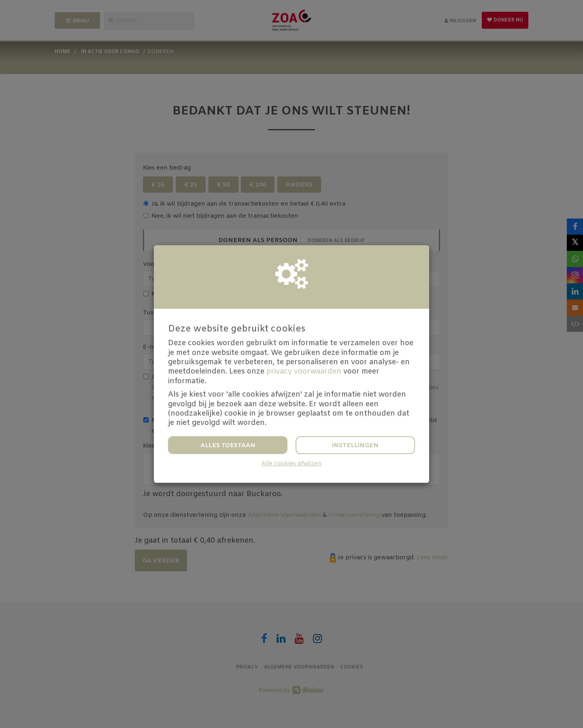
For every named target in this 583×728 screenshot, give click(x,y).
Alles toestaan (228, 446)
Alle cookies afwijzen (291, 464)
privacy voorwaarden (304, 371)
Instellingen (355, 446)
